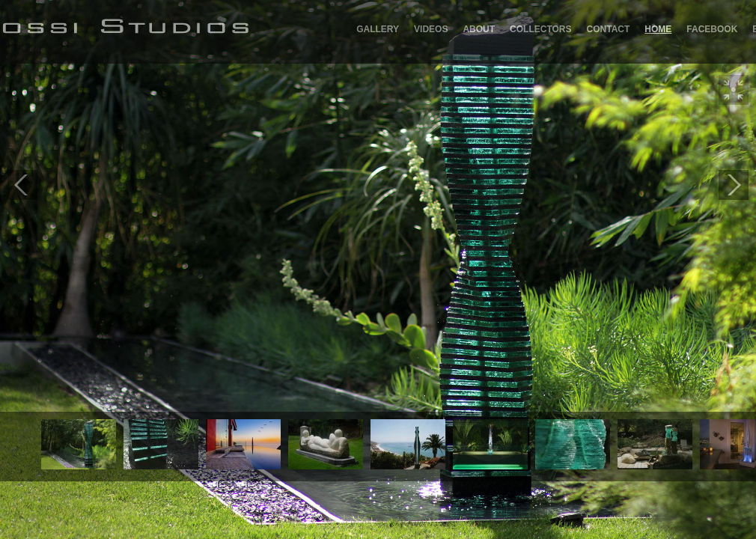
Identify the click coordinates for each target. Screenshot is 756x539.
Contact (609, 29)
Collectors (540, 29)
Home (658, 29)
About (479, 29)
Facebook (712, 29)
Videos (431, 29)
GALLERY (378, 29)
